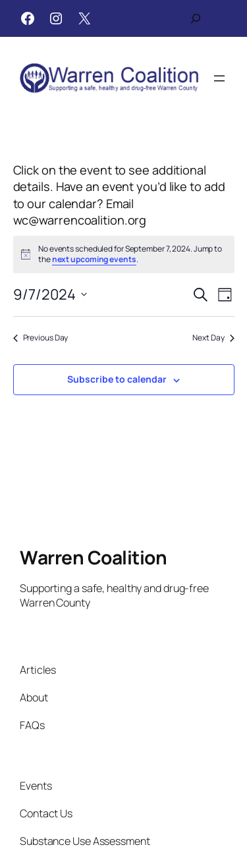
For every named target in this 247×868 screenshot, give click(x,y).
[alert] (124, 255)
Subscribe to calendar (117, 379)
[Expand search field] (196, 18)
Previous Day (41, 338)
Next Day (213, 338)
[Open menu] (219, 78)
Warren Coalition (93, 557)
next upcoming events (94, 259)
